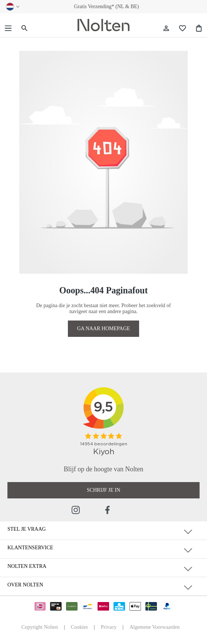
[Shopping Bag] (199, 28)
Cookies (79, 627)
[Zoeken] (24, 28)
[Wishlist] (183, 28)
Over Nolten (25, 585)
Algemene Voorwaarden (155, 627)
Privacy (109, 627)
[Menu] (8, 28)
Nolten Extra (27, 566)
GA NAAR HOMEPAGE (104, 328)
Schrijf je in (103, 490)
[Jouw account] (166, 28)
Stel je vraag (27, 529)
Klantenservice (30, 548)
